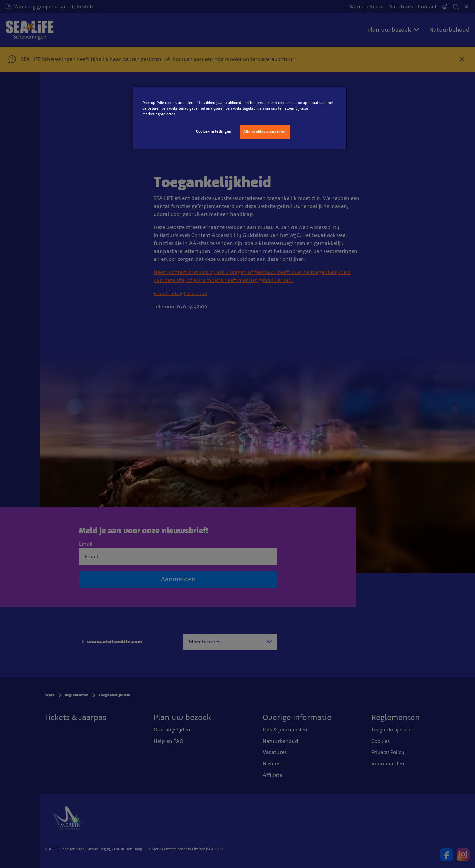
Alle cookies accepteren (265, 132)
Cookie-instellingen (214, 131)
